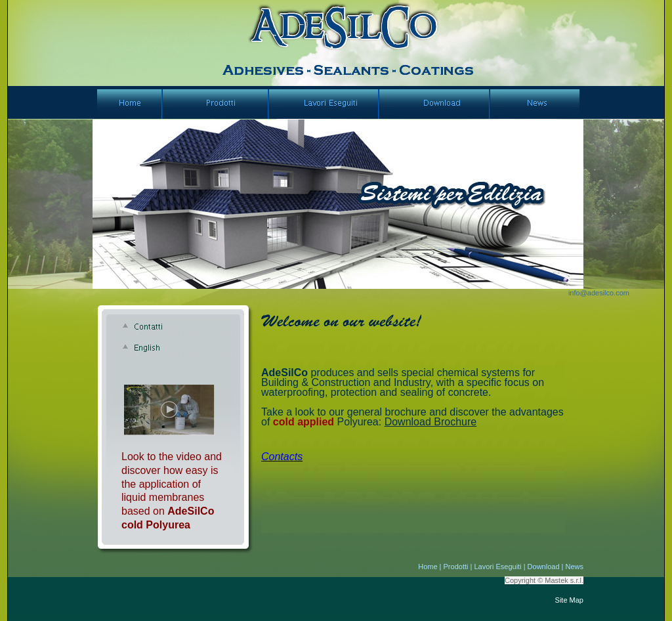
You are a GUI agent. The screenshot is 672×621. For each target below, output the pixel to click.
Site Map (569, 600)
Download (544, 567)
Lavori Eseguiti (497, 567)
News (574, 567)
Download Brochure (431, 422)
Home (428, 567)
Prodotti (456, 567)
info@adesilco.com (599, 293)
